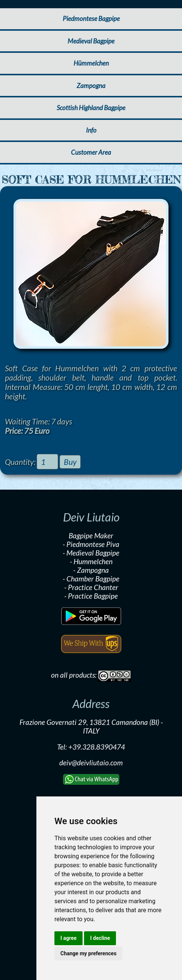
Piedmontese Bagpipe (91, 19)
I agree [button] (68, 938)
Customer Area (91, 152)
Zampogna (91, 86)
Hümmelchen (91, 63)
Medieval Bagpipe (91, 41)
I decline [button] (100, 938)
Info (91, 130)
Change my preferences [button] (88, 953)
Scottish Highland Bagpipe (91, 108)
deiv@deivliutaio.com (91, 763)
